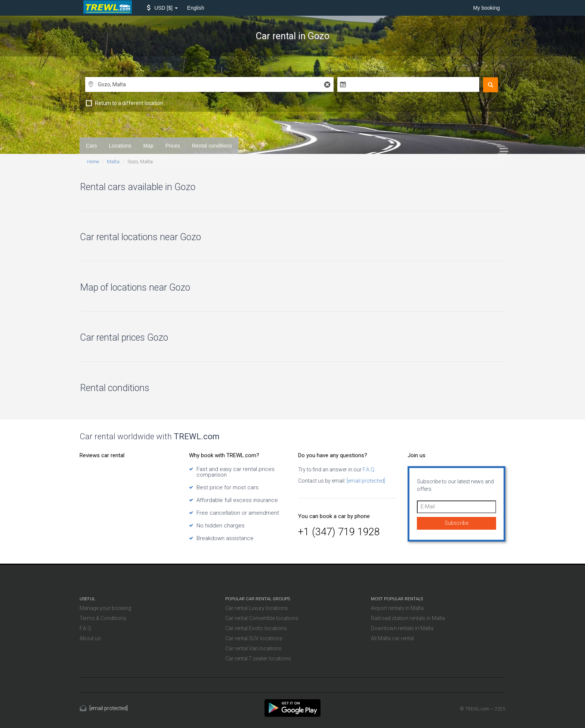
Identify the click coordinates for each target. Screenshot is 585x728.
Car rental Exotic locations (256, 628)
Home (93, 162)
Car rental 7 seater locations (258, 659)
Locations (120, 146)
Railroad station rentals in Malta (408, 618)
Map (148, 146)
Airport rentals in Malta (397, 608)
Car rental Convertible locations (262, 618)
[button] (162, 8)
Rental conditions (212, 146)
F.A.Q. (369, 470)
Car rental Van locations (253, 648)
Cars (92, 146)
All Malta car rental (392, 638)
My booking (486, 8)
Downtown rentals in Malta (402, 628)
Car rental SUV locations (254, 638)
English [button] (196, 8)
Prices (173, 146)
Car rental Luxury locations (257, 608)
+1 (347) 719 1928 (339, 532)
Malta (113, 162)
